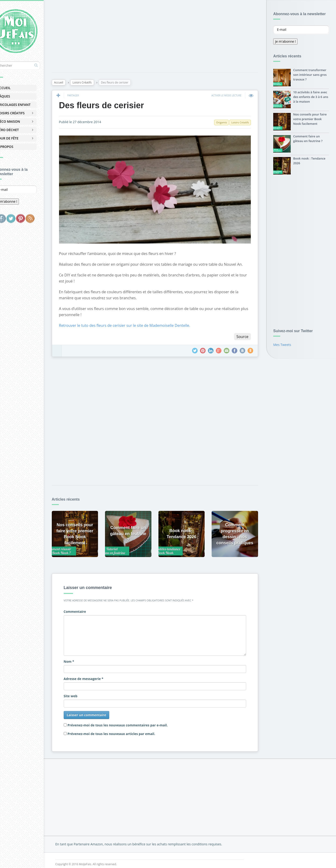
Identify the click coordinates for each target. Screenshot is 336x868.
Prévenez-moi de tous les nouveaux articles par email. (125, 729)
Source (241, 335)
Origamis (220, 123)
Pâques (16, 96)
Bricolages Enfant (26, 105)
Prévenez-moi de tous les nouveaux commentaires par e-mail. (131, 720)
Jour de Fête (20, 138)
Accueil (16, 88)
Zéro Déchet (20, 130)
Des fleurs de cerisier (115, 106)
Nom (82, 656)
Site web (84, 691)
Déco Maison (21, 121)
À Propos (18, 147)
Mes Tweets (282, 346)
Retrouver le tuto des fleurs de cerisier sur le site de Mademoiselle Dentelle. (138, 324)
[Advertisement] (196, 37)
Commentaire (88, 606)
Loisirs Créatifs (23, 113)
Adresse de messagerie (97, 674)
